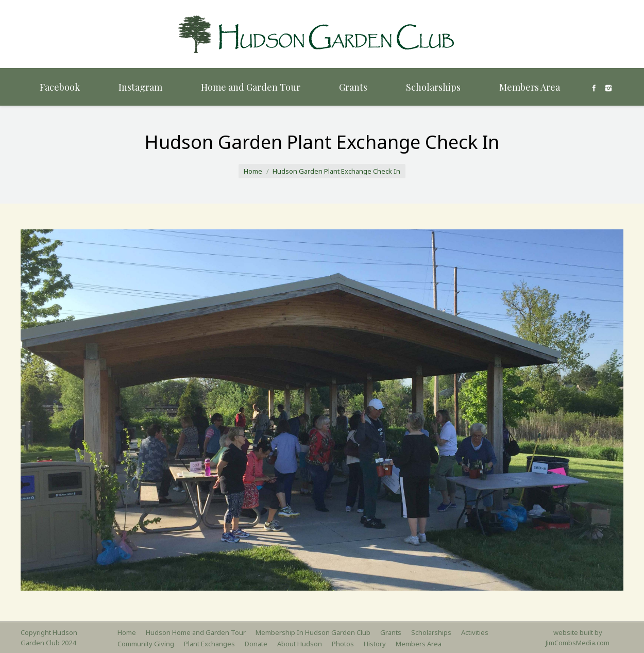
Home (253, 171)
